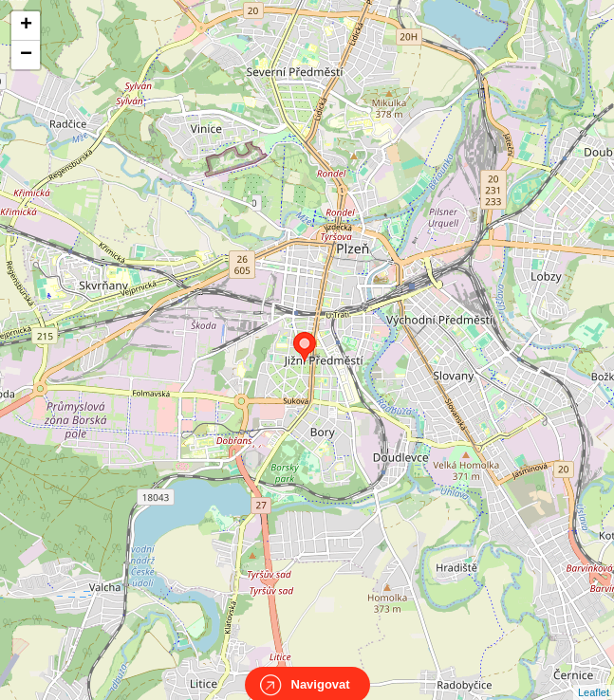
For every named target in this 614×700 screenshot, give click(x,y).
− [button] (26, 55)
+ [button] (26, 26)
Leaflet (594, 675)
